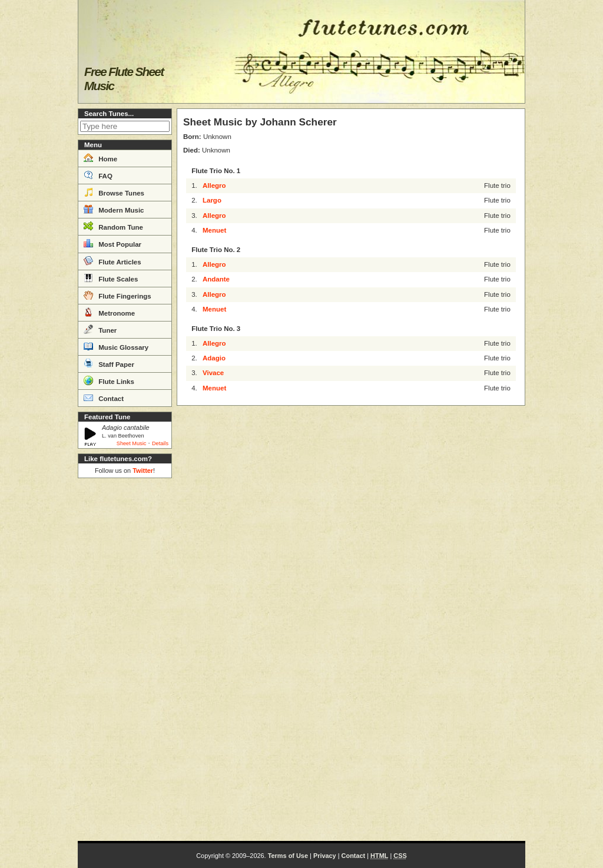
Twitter (143, 471)
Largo (212, 200)
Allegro (214, 185)
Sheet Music (132, 443)
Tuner (100, 329)
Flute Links (109, 380)
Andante (216, 279)
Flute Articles (112, 261)
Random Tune (113, 226)
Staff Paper (109, 363)
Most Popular (112, 243)
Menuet (214, 230)
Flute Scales (111, 278)
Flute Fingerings (117, 295)
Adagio (214, 358)
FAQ (98, 175)
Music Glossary (116, 346)
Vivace (213, 373)
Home (100, 158)
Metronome (109, 312)
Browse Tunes (114, 192)
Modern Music (114, 209)
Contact (104, 397)
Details (160, 443)
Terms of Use (288, 856)
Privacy (325, 856)
